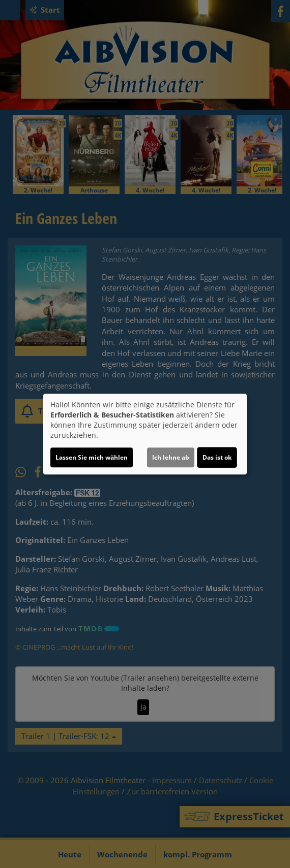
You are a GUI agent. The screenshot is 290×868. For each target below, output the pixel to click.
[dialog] (145, 434)
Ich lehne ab (171, 457)
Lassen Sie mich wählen (92, 457)
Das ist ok (217, 457)
